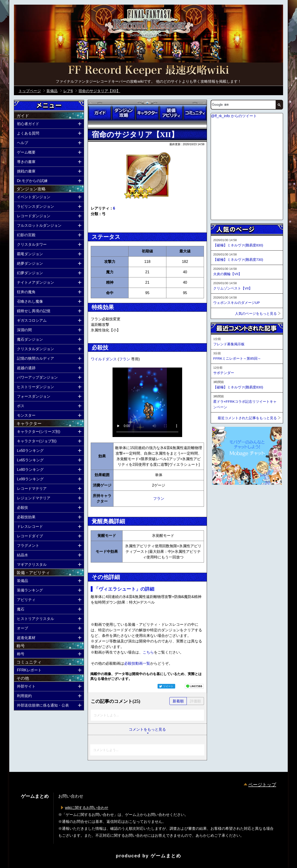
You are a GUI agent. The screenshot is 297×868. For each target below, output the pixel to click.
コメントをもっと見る (147, 729)
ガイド (100, 113)
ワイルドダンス (104, 359)
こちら (148, 652)
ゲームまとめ (166, 856)
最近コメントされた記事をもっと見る (247, 418)
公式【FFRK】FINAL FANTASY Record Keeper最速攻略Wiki (148, 71)
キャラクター (147, 113)
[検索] (243, 105)
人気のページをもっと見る (256, 313)
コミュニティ (195, 113)
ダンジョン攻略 (123, 113)
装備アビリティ (171, 113)
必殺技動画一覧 (137, 663)
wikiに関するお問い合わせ (87, 808)
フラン (125, 359)
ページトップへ (222, 497)
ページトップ (262, 785)
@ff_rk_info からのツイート (234, 116)
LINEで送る (194, 686)
